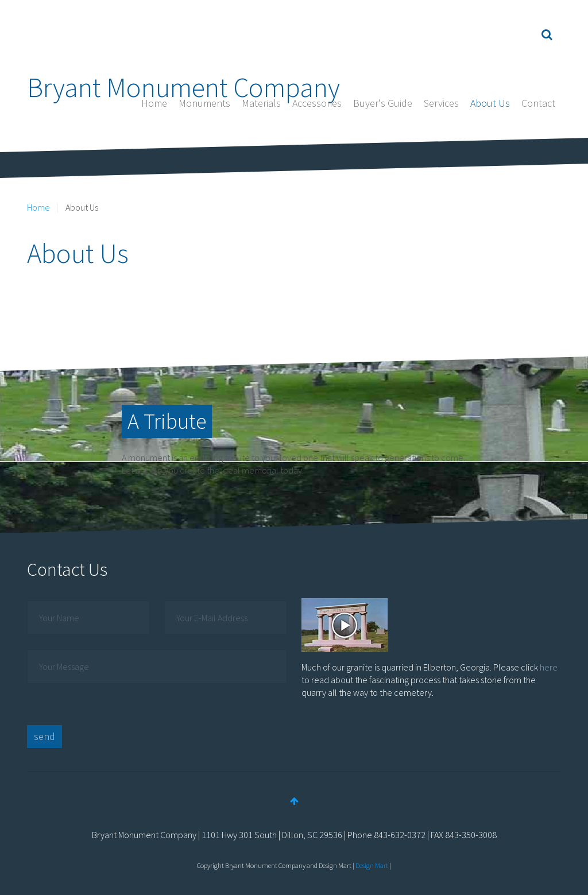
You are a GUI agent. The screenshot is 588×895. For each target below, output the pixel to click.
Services (441, 103)
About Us (490, 103)
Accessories (317, 103)
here (549, 667)
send (45, 736)
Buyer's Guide (383, 103)
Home (154, 103)
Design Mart (372, 865)
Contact (538, 103)
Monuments (204, 103)
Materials (261, 103)
